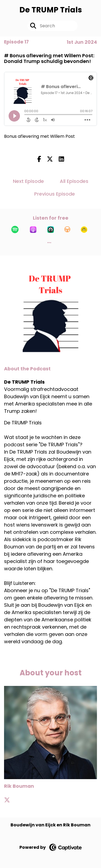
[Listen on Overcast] (67, 230)
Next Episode (28, 181)
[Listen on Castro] (51, 230)
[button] (49, 243)
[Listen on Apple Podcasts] (33, 230)
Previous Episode (55, 194)
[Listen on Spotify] (15, 230)
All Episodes (74, 181)
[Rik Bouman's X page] (10, 800)
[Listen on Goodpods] (84, 230)
